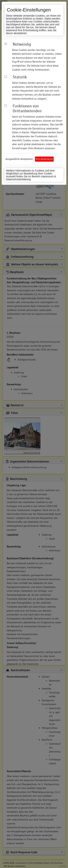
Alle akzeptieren (44, 159)
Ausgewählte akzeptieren (19, 159)
